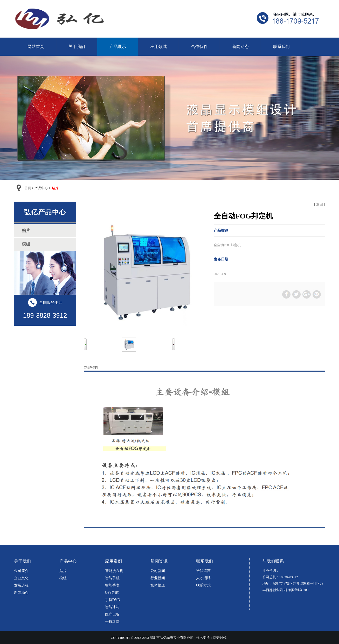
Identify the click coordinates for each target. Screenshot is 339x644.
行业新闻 (158, 578)
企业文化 (21, 578)
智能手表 (112, 585)
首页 (28, 188)
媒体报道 (158, 585)
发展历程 (21, 585)
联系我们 (281, 47)
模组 (63, 578)
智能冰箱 (112, 607)
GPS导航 (112, 593)
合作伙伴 (199, 47)
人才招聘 (203, 578)
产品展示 (118, 47)
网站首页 (36, 47)
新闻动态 (240, 47)
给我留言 (203, 571)
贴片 (63, 571)
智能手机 (112, 578)
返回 (320, 204)
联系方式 (203, 585)
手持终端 (112, 622)
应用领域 (158, 47)
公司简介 (21, 571)
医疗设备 (112, 614)
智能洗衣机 (114, 571)
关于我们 (77, 47)
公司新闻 (158, 571)
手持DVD (113, 600)
